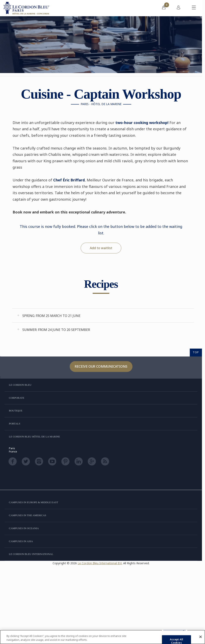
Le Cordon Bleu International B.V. (100, 563)
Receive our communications (101, 366)
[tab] (103, 316)
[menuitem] (164, 8)
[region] (102, 637)
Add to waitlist (101, 248)
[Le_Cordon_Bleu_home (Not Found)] (27, 8)
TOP (196, 352)
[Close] (201, 637)
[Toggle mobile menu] (194, 8)
